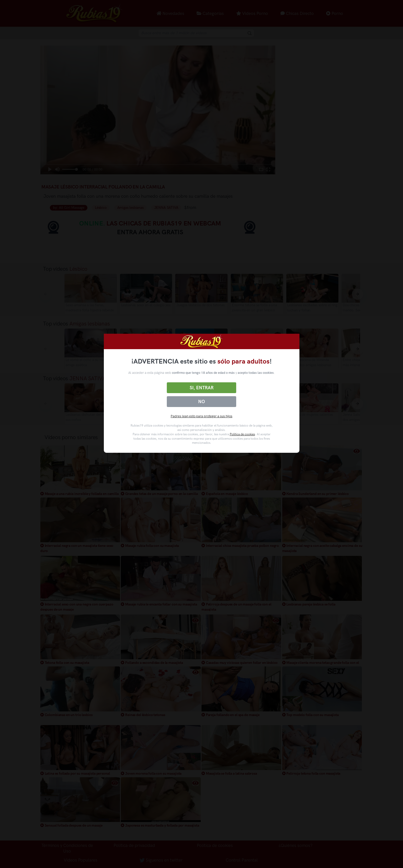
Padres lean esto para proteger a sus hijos (201, 416)
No (201, 402)
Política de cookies (242, 434)
